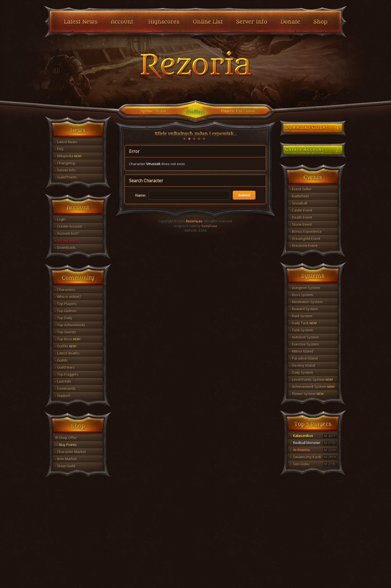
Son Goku (313, 464)
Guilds (61, 360)
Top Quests (65, 332)
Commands (65, 388)
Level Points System (311, 379)
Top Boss (67, 339)
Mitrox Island (301, 351)
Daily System (301, 372)
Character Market (70, 452)
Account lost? (67, 233)
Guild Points (66, 177)
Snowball (298, 203)
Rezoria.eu (194, 221)
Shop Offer (66, 438)
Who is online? (68, 297)
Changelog (65, 163)
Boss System (301, 295)
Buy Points (66, 445)
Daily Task (303, 323)
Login (60, 219)
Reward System (304, 309)
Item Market (66, 459)
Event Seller (300, 189)
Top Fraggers (67, 374)
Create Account (68, 226)
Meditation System (306, 302)
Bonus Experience (306, 231)
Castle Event (301, 210)
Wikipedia (68, 156)
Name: (141, 195)
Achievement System (312, 386)
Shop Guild (65, 466)
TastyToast (209, 226)
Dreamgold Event (305, 238)
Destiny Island (302, 365)
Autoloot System (304, 337)
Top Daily (63, 318)
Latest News (66, 142)
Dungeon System (305, 288)
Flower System (307, 394)
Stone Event (301, 224)
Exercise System (304, 344)
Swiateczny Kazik (313, 457)
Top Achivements (70, 325)
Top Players (66, 304)
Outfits (65, 346)
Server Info (65, 170)
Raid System (301, 316)
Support (62, 395)
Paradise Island (304, 358)
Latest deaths (67, 353)
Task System (301, 330)
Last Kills (63, 381)
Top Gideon (65, 311)
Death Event (301, 217)
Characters (65, 290)
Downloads (65, 247)
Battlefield (299, 196)
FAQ (59, 149)
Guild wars (65, 367)
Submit (244, 195)
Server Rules (66, 240)
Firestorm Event (303, 246)
